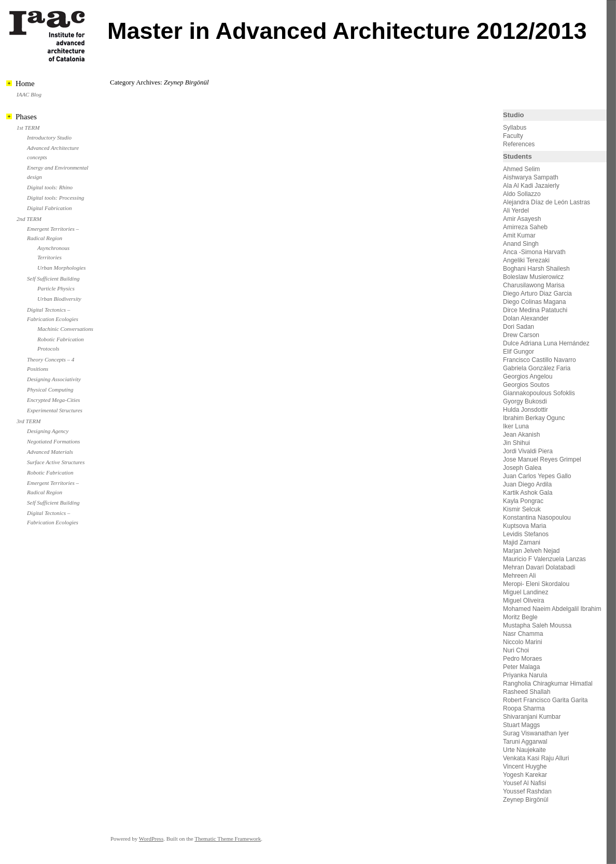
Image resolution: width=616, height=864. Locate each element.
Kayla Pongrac (523, 501)
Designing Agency (48, 431)
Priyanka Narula (525, 675)
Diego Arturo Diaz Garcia (537, 294)
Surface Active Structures (56, 462)
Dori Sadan (519, 327)
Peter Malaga (521, 667)
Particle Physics (56, 288)
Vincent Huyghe (525, 767)
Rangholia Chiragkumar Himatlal (548, 684)
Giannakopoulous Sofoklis (539, 393)
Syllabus (515, 128)
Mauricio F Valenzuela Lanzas (544, 559)
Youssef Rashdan (527, 791)
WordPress (151, 839)
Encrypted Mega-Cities (53, 400)
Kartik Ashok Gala (528, 493)
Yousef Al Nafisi (524, 783)
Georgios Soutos (526, 385)
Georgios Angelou (528, 377)
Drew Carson (521, 335)
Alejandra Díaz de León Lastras (547, 202)
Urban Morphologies (61, 268)
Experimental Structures (55, 410)
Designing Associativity (54, 379)
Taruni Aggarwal (525, 742)
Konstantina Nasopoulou (537, 518)
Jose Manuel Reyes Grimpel (542, 459)
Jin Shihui (516, 443)
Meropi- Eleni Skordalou (536, 584)
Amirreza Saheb (525, 227)
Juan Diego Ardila (527, 484)
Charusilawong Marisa (534, 285)
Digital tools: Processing (55, 198)
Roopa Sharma (524, 708)
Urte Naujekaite (524, 750)
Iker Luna (516, 426)
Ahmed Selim (521, 169)
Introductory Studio (49, 137)
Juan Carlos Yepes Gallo (537, 476)
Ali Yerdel (516, 211)
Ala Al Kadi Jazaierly (531, 186)
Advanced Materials (50, 452)
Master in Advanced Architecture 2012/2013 (347, 31)
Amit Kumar (519, 235)
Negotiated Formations (53, 441)
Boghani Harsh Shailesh (536, 269)
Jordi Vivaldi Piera (528, 451)
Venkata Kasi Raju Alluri (536, 758)
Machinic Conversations (65, 329)
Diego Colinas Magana (534, 302)
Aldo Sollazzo (522, 194)
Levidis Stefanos (526, 534)
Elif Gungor (519, 352)
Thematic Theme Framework (228, 839)
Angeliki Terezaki (526, 260)
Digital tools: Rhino (50, 187)
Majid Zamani (522, 542)
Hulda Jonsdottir (526, 410)
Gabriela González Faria (537, 368)
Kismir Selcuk (522, 509)
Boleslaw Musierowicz (533, 277)
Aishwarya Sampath (531, 177)
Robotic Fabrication (50, 472)
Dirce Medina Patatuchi (535, 310)
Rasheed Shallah (527, 692)
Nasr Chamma (523, 634)
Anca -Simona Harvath (534, 252)
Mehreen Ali (519, 576)
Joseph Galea (522, 468)
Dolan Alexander (526, 318)
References (519, 144)
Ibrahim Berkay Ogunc (534, 418)
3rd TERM (29, 421)
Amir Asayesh (522, 219)
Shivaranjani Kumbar (532, 717)
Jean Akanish (521, 435)
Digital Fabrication (49, 208)
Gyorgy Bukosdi (525, 401)
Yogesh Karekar (525, 775)
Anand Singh (521, 244)
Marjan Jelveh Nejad (531, 551)
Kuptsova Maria (524, 526)
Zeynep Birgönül (526, 800)
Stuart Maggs (521, 725)
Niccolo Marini (522, 642)
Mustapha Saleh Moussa (537, 625)
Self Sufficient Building (53, 278)
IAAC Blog (29, 94)
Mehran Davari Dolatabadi (539, 567)
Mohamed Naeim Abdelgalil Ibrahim (552, 609)
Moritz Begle (520, 617)
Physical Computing (50, 389)
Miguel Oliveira (523, 601)
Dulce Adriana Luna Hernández (546, 343)
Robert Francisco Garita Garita (545, 700)
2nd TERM (29, 219)
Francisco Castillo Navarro (540, 360)
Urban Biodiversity (59, 299)
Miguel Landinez (526, 592)
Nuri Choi (516, 650)
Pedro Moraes (522, 659)
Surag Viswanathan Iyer (536, 733)
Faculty (513, 136)
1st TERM (28, 128)
